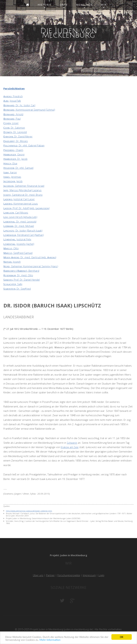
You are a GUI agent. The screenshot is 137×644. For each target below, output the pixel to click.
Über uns (38, 575)
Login (101, 575)
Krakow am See (70, 447)
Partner (50, 575)
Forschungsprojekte (69, 575)
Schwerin (72, 443)
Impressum (89, 575)
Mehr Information (50, 640)
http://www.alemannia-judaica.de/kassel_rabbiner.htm (29, 511)
